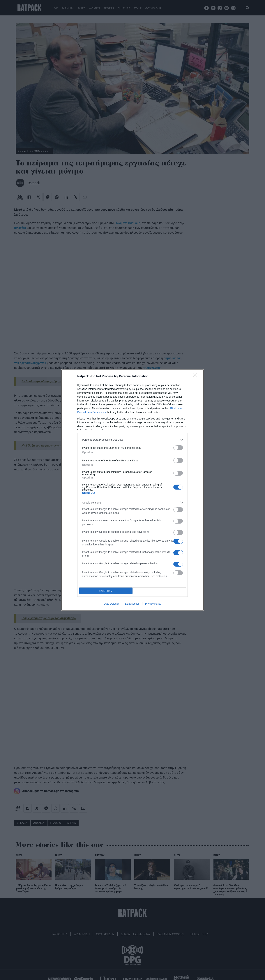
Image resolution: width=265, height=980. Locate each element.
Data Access (132, 604)
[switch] (178, 448)
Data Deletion (112, 604)
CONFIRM (106, 591)
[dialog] (132, 490)
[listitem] (132, 440)
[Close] (196, 376)
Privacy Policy (153, 604)
